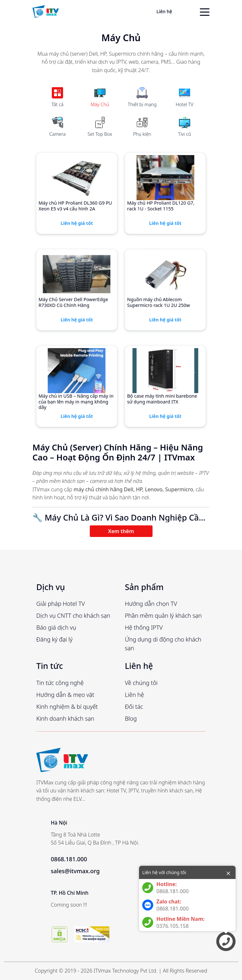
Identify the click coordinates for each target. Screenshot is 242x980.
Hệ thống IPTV (144, 627)
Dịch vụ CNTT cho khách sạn (73, 615)
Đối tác (134, 707)
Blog (131, 718)
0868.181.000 (69, 859)
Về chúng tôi (141, 683)
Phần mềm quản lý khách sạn (163, 615)
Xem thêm (121, 531)
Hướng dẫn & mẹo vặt (65, 695)
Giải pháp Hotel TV (61, 604)
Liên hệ (164, 11)
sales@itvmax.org (75, 871)
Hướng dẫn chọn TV (151, 604)
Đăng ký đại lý (55, 639)
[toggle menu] (205, 12)
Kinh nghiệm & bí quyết (67, 707)
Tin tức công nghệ (60, 683)
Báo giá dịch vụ (56, 627)
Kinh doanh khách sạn (65, 718)
